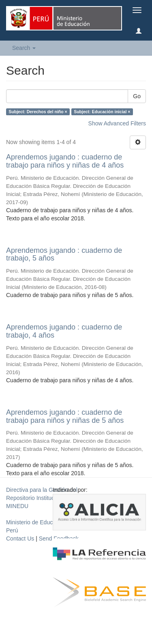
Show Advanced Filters (117, 123)
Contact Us (20, 538)
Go (137, 96)
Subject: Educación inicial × (102, 112)
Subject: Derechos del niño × (38, 112)
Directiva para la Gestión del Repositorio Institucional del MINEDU (42, 498)
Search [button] (24, 48)
